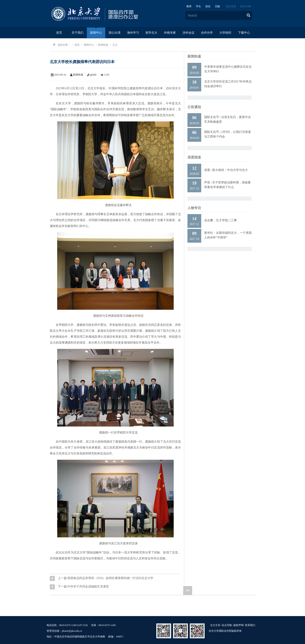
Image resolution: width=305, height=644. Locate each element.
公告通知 (194, 107)
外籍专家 (170, 33)
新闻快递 (103, 45)
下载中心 (244, 33)
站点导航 (227, 625)
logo (108, 14)
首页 (59, 33)
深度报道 (194, 157)
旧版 (218, 6)
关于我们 (78, 33)
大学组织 (225, 33)
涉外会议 (189, 33)
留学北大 (151, 33)
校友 (208, 6)
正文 (115, 45)
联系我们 (250, 625)
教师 (189, 6)
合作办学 (207, 33)
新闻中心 (96, 33)
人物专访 (194, 208)
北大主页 (231, 6)
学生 (198, 6)
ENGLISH (246, 6)
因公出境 (115, 33)
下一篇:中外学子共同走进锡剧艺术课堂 (83, 587)
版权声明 (238, 625)
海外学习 (133, 33)
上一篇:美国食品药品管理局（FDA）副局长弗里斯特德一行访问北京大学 (106, 578)
